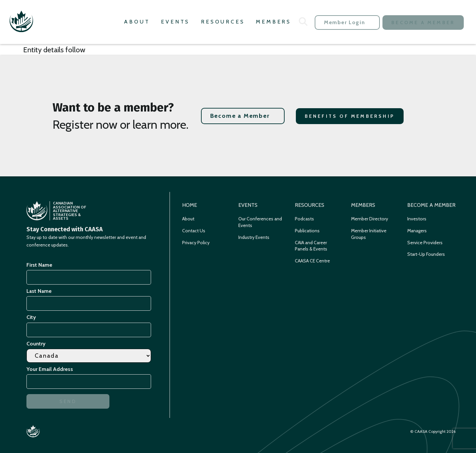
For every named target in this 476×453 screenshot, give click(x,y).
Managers (417, 231)
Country (36, 344)
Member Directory (370, 219)
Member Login (344, 22)
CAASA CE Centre (312, 261)
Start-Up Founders (426, 254)
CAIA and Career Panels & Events (311, 246)
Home (190, 205)
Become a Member (423, 23)
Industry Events (254, 237)
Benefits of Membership (350, 116)
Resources (223, 22)
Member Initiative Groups (369, 234)
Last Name (39, 291)
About (137, 22)
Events (175, 22)
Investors (417, 219)
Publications (307, 231)
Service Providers (425, 243)
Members (274, 22)
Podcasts (304, 219)
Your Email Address (51, 369)
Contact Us (194, 231)
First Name (39, 265)
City (31, 317)
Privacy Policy (196, 243)
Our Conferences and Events (260, 222)
